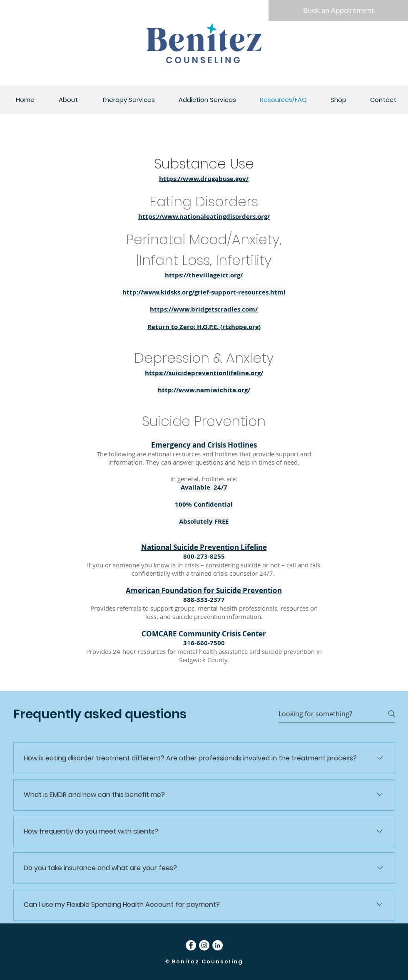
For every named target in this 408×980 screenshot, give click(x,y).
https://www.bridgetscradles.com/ (204, 309)
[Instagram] (204, 945)
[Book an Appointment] (338, 10)
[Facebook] (191, 945)
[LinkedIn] (218, 945)
